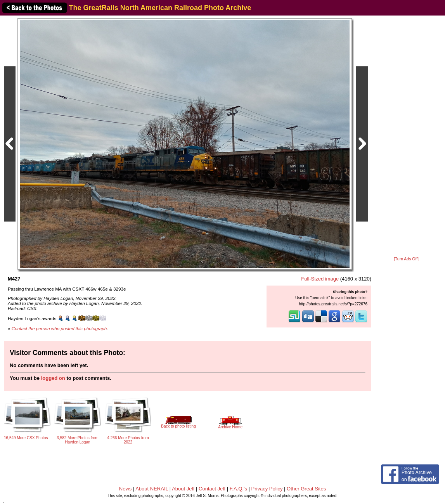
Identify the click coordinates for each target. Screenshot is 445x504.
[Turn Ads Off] (406, 259)
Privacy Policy (267, 489)
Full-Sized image (320, 279)
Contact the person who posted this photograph (59, 328)
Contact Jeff (212, 489)
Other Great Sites (306, 489)
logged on (53, 378)
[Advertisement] (406, 137)
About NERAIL (152, 489)
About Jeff (183, 489)
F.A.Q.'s (238, 489)
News (126, 489)
